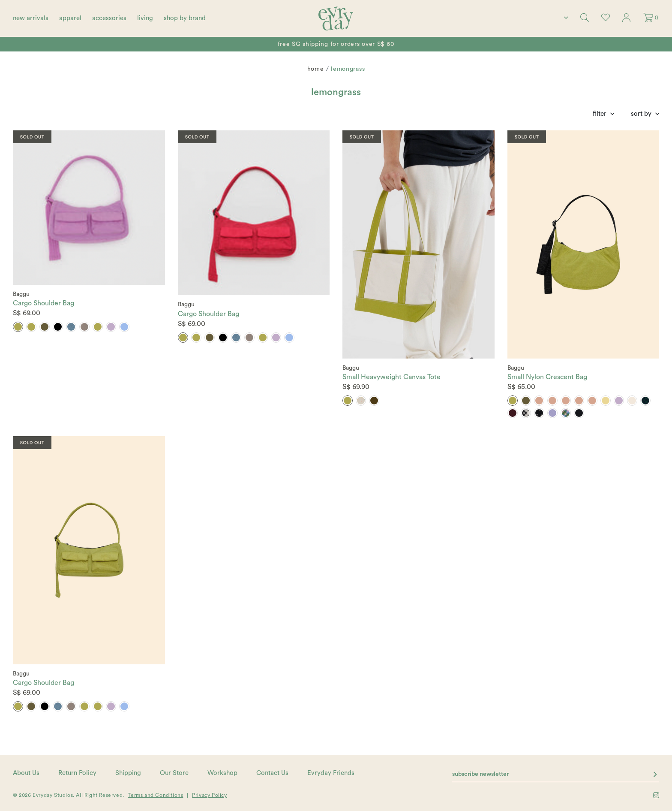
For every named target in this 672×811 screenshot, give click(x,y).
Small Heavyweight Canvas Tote (391, 377)
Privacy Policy (209, 795)
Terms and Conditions (155, 795)
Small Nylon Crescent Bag (547, 377)
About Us (26, 773)
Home (316, 69)
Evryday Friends (331, 773)
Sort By (641, 114)
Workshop (222, 773)
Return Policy (77, 773)
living (145, 18)
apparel (70, 18)
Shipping (128, 773)
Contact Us (272, 773)
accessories (109, 18)
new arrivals (31, 18)
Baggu (21, 294)
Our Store (174, 773)
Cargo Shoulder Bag (43, 303)
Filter (600, 114)
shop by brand (185, 18)
